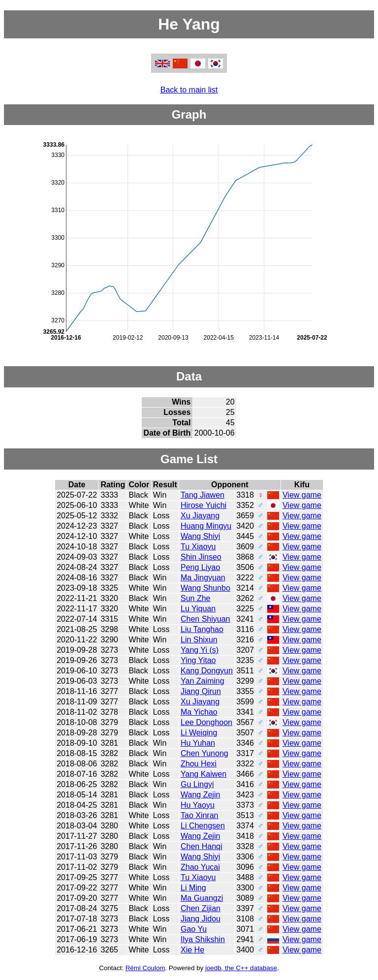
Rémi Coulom (145, 968)
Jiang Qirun (201, 691)
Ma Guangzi (202, 898)
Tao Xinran (200, 815)
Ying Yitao (198, 660)
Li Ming (193, 888)
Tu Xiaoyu (198, 547)
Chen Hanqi (202, 846)
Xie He (192, 950)
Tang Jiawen (203, 495)
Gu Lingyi (197, 784)
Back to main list (189, 90)
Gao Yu (194, 929)
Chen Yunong (205, 753)
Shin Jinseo (201, 557)
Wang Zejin (200, 795)
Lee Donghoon (206, 722)
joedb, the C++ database (241, 968)
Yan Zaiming (203, 681)
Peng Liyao (200, 567)
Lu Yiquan (198, 609)
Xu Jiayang (200, 516)
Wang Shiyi (200, 536)
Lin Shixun (199, 640)
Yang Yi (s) (200, 650)
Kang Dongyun (207, 671)
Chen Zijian (201, 908)
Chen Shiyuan (205, 619)
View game (302, 495)
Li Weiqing (199, 733)
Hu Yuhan (198, 743)
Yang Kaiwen (204, 774)
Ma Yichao (199, 712)
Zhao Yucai (200, 867)
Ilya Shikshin (203, 939)
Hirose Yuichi (204, 505)
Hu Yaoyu (198, 805)
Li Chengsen (203, 826)
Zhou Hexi (199, 764)
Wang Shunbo (205, 588)
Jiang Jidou (201, 919)
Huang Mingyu (206, 526)
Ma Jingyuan (203, 578)
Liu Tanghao (202, 629)
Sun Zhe (195, 598)
